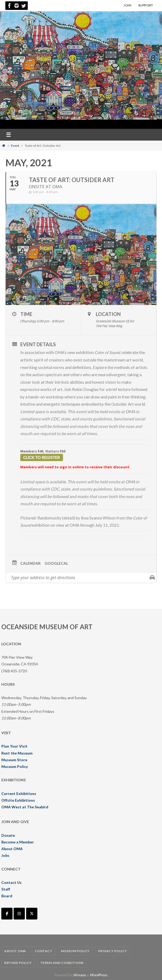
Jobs (5, 855)
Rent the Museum (17, 753)
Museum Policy (15, 766)
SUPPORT (146, 5)
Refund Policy (18, 963)
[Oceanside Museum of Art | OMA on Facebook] (7, 914)
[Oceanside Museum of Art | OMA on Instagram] (19, 914)
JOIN (127, 5)
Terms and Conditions (62, 963)
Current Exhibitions (19, 793)
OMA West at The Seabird (25, 807)
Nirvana (79, 975)
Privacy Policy (113, 951)
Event (15, 146)
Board (7, 896)
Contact (44, 951)
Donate (8, 835)
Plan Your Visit (14, 746)
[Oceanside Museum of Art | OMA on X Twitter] (32, 914)
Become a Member (18, 842)
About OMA (12, 849)
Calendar (30, 563)
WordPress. (99, 975)
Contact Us (11, 882)
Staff (6, 889)
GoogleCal (56, 563)
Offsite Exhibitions (18, 800)
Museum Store (14, 759)
